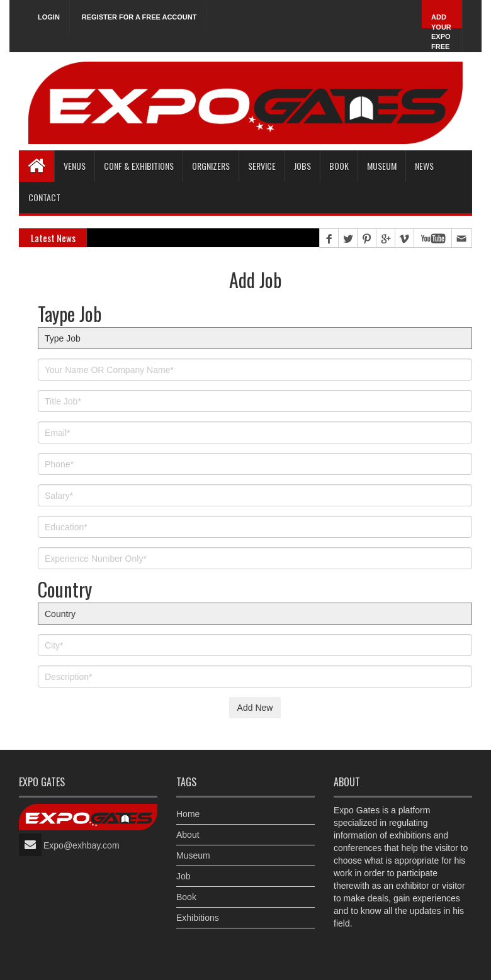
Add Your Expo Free (441, 32)
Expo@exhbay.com (82, 845)
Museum (382, 166)
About (188, 835)
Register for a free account (139, 17)
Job (183, 876)
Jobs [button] (302, 166)
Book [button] (339, 166)
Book (186, 897)
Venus (75, 166)
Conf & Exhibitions (139, 166)
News (424, 166)
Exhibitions (198, 918)
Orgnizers (211, 166)
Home (188, 814)
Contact (44, 197)
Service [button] (262, 166)
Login (49, 17)
